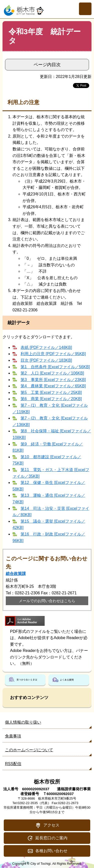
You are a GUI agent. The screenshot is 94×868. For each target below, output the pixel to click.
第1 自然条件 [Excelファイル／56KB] (55, 367)
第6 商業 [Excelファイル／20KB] (51, 399)
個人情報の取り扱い (23, 722)
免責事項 (13, 736)
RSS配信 (13, 764)
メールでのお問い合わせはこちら (47, 601)
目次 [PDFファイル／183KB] (46, 360)
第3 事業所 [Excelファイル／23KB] (53, 380)
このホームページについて (29, 750)
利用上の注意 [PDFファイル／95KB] (53, 354)
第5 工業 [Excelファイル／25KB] (51, 392)
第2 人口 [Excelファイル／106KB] (52, 373)
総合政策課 (16, 574)
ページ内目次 (47, 65)
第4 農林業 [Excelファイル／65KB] (53, 386)
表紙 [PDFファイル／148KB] (46, 347)
